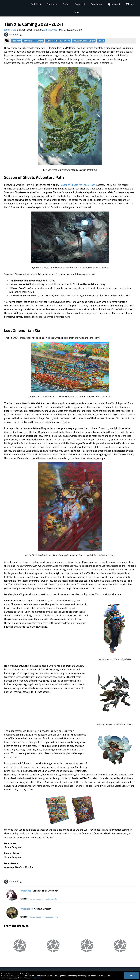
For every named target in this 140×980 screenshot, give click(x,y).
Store (65, 4)
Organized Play (79, 8)
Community (96, 4)
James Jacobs (50, 30)
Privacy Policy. (36, 978)
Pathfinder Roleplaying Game (58, 41)
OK (132, 976)
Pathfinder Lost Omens (33, 41)
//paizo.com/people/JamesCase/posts (42, 899)
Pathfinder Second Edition (84, 41)
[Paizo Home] (14, 4)
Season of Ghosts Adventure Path (78, 185)
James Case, (11, 30)
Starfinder (52, 4)
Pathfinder (35, 4)
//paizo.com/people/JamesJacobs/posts (43, 917)
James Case (26, 891)
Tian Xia (101, 41)
